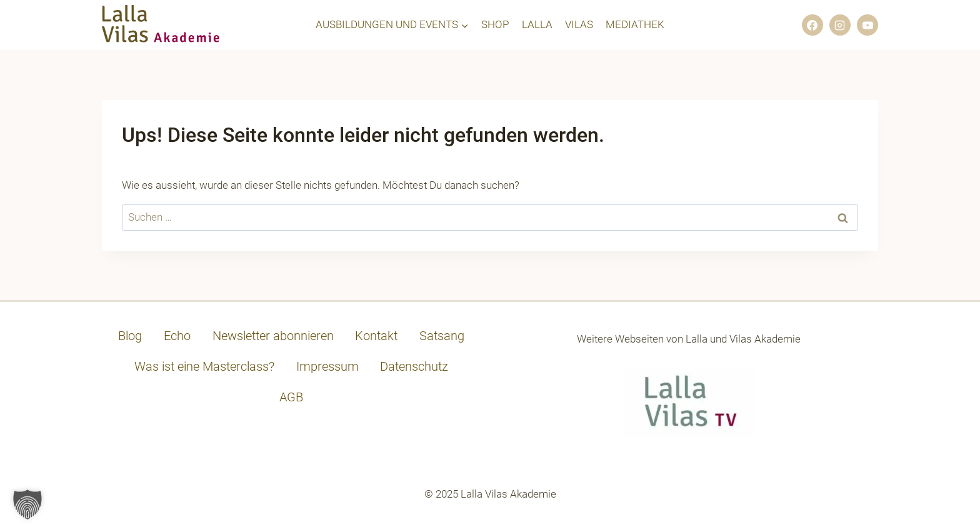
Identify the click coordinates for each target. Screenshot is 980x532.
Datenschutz (414, 366)
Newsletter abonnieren (273, 336)
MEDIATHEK (635, 24)
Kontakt (376, 336)
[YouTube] (867, 25)
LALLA (537, 24)
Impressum (327, 366)
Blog (130, 336)
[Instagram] (840, 25)
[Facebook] (812, 25)
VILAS (579, 24)
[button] (27, 504)
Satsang (442, 336)
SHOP (495, 24)
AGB (291, 397)
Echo (177, 336)
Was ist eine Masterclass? (204, 366)
